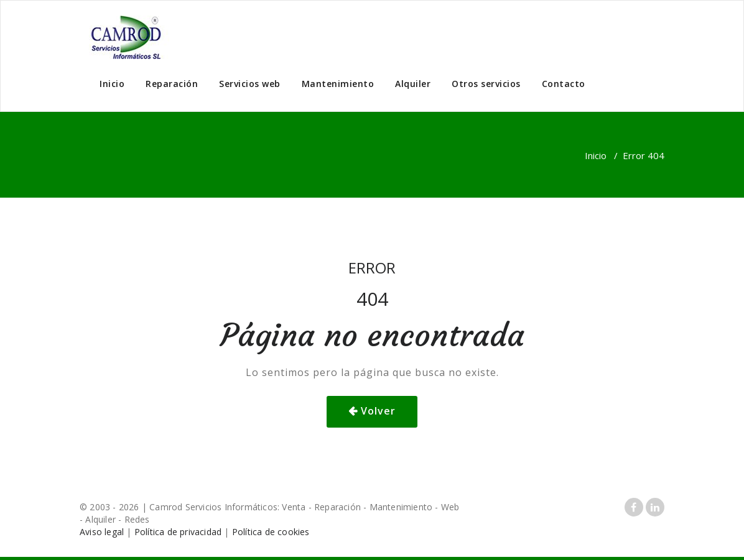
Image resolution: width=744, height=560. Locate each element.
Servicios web (250, 84)
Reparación (172, 84)
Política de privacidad (178, 532)
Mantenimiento (338, 84)
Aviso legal (102, 532)
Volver (378, 411)
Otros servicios (486, 84)
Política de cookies (271, 532)
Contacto (564, 84)
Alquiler (413, 84)
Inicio (112, 84)
